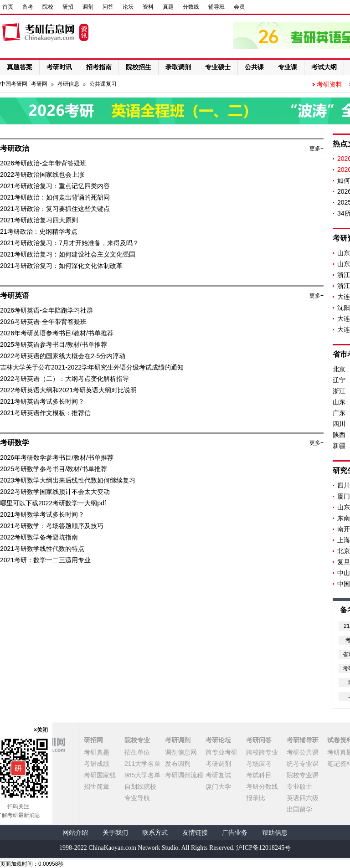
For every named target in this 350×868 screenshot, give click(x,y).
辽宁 (339, 380)
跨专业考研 (221, 752)
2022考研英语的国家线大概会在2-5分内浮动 (63, 356)
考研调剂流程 (184, 775)
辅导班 (216, 7)
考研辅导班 (303, 740)
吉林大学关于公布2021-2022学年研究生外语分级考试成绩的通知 (92, 367)
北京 (339, 369)
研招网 (93, 740)
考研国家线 (100, 775)
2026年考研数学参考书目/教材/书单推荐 (57, 457)
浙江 (339, 391)
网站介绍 (75, 833)
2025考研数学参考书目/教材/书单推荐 (54, 469)
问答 (108, 7)
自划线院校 (140, 786)
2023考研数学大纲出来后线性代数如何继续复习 (68, 480)
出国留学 (299, 809)
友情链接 (195, 833)
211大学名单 (142, 764)
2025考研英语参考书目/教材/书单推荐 (54, 344)
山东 (339, 402)
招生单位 (137, 752)
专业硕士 (299, 786)
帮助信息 (275, 833)
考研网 (39, 84)
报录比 (256, 798)
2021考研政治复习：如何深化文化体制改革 (61, 266)
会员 (239, 7)
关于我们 (115, 833)
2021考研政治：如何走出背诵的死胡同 (55, 197)
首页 (8, 7)
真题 (168, 7)
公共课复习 (103, 84)
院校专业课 (303, 775)
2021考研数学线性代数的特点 (42, 549)
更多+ (317, 149)
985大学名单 (142, 775)
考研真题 (97, 752)
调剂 (88, 7)
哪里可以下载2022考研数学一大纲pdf (53, 503)
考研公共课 (303, 752)
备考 (28, 7)
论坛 (128, 7)
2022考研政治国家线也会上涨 (42, 175)
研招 (68, 7)
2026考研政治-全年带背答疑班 (43, 163)
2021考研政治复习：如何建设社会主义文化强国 (68, 254)
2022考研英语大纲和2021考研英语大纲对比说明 (68, 390)
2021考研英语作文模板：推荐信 (45, 413)
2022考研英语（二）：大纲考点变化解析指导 (64, 379)
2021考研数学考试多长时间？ (42, 514)
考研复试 (218, 775)
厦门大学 (218, 786)
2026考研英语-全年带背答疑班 (43, 322)
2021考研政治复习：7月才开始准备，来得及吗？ (69, 243)
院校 (48, 7)
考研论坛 (218, 740)
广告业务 (235, 833)
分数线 (191, 7)
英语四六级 (303, 798)
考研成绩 (97, 764)
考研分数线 (262, 786)
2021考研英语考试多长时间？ (42, 401)
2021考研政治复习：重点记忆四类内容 (55, 186)
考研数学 (15, 443)
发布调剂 (178, 764)
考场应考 (259, 764)
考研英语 (15, 295)
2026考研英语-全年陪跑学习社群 (46, 310)
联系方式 (155, 833)
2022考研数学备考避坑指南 (39, 537)
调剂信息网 (181, 752)
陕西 (339, 435)
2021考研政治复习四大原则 (39, 220)
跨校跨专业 (262, 752)
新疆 (339, 446)
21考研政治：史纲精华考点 (39, 231)
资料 (148, 7)
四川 (339, 424)
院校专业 (137, 740)
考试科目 (259, 775)
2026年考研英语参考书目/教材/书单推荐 (57, 333)
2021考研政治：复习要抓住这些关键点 (55, 209)
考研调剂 (178, 740)
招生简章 (97, 786)
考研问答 (259, 740)
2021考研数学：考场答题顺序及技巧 (52, 526)
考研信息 (68, 84)
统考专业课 (303, 764)
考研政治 (15, 148)
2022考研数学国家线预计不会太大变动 (55, 492)
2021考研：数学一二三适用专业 (45, 560)
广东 (339, 413)
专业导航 (137, 798)
